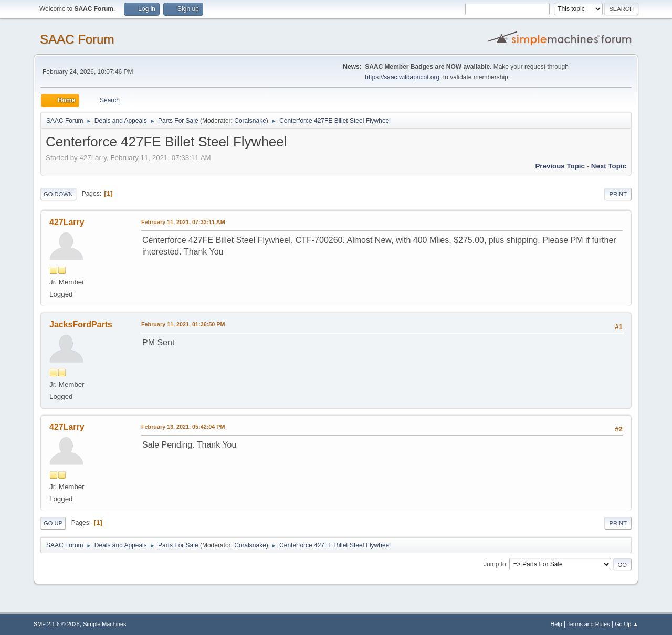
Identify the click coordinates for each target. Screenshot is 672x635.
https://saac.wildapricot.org (402, 77)
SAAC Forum (77, 39)
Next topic (609, 166)
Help (556, 624)
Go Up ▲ (627, 624)
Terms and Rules (589, 624)
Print (618, 194)
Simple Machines (104, 624)
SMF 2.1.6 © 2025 (57, 624)
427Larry (67, 222)
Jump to (495, 564)
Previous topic (560, 166)
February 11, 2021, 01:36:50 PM (183, 324)
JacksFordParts (81, 325)
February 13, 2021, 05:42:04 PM (183, 427)
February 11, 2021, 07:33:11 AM (183, 222)
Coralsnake (250, 121)
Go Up (53, 523)
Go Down (58, 194)
